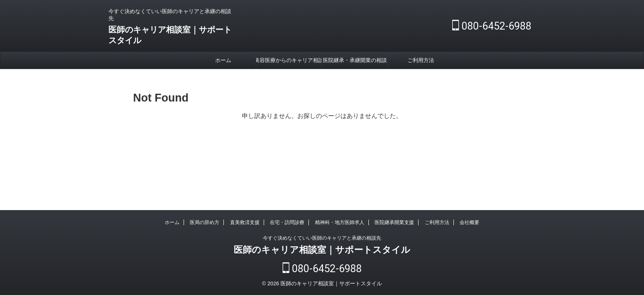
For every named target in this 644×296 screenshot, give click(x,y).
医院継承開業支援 (394, 224)
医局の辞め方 (205, 224)
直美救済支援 (245, 224)
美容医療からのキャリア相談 (289, 60)
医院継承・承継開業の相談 (355, 60)
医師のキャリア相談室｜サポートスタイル (322, 251)
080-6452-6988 (492, 26)
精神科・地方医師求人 (340, 224)
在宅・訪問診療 (287, 224)
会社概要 (469, 224)
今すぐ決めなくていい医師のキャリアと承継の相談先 (322, 240)
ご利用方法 (421, 60)
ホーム (223, 60)
